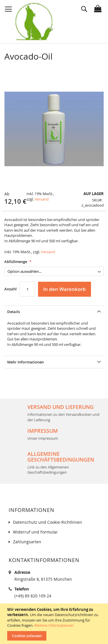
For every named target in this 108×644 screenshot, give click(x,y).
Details (14, 312)
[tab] (54, 311)
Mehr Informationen (25, 362)
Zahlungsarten (27, 542)
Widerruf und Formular (35, 532)
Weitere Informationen (54, 625)
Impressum (43, 431)
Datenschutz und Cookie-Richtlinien (48, 522)
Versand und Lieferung (60, 407)
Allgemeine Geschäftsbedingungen (61, 457)
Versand (42, 199)
